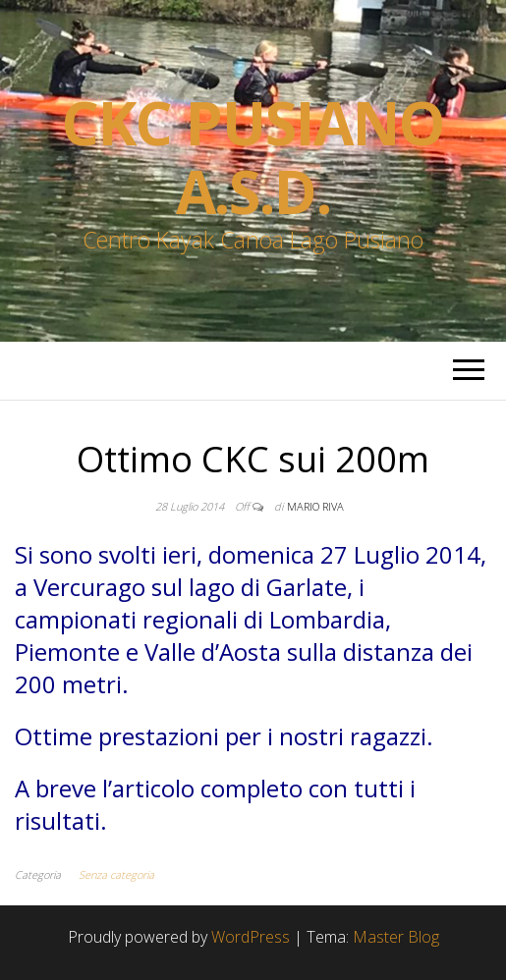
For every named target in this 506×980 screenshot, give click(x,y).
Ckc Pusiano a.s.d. (253, 157)
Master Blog (396, 937)
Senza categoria (116, 874)
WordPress (251, 937)
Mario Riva (315, 506)
